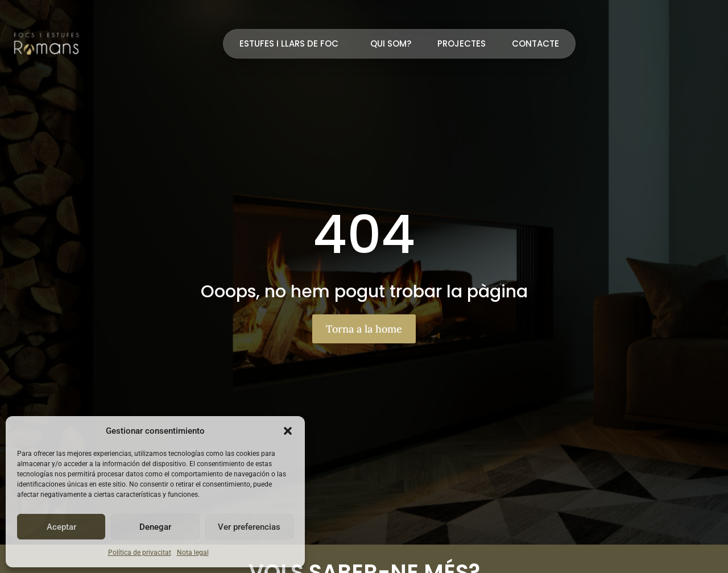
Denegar (155, 527)
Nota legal (193, 553)
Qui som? (391, 43)
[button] (288, 431)
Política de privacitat (140, 553)
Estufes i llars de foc (292, 43)
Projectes (462, 43)
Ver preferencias (249, 527)
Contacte (535, 43)
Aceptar (61, 527)
